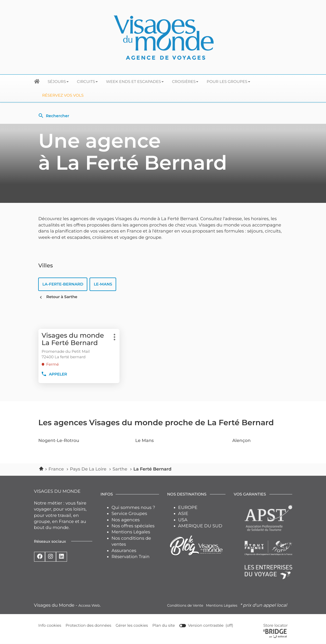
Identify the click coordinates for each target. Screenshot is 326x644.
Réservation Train (130, 557)
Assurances (124, 551)
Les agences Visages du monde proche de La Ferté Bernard (156, 423)
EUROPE (188, 508)
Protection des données (89, 626)
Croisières (185, 82)
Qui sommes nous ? (133, 508)
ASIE (183, 514)
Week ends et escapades (135, 82)
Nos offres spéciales (133, 526)
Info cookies (50, 626)
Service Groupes (129, 514)
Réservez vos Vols (63, 95)
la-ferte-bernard (63, 284)
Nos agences (126, 520)
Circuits (87, 82)
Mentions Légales (131, 532)
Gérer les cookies (132, 626)
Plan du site (164, 626)
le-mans (103, 284)
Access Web (89, 606)
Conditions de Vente (185, 606)
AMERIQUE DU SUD (200, 526)
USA (183, 520)
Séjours (58, 82)
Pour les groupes (228, 82)
